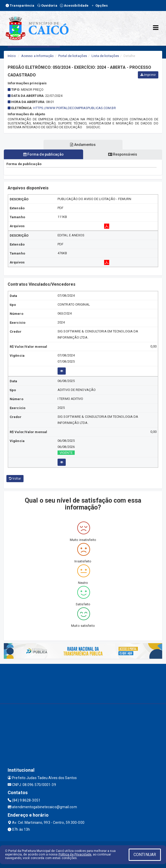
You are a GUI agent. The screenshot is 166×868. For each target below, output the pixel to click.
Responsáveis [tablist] (123, 154)
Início (12, 56)
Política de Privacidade (75, 854)
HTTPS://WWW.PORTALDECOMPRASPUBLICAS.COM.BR (74, 108)
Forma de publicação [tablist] (43, 154)
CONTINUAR (145, 855)
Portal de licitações (73, 56)
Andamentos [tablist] (83, 145)
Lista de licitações (105, 56)
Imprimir (148, 75)
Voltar (15, 479)
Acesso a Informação (37, 56)
